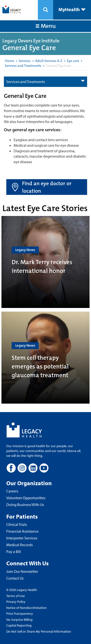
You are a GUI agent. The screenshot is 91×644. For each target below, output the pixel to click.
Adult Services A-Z (49, 61)
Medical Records (20, 545)
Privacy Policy (16, 602)
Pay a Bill (14, 552)
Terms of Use (16, 596)
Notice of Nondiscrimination (26, 608)
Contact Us (15, 578)
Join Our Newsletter (22, 571)
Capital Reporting (19, 625)
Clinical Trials (17, 524)
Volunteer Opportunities (26, 498)
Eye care (73, 61)
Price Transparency (20, 613)
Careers (12, 491)
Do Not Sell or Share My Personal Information (39, 631)
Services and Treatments (23, 66)
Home (9, 61)
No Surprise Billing (19, 620)
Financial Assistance (22, 531)
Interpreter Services (22, 538)
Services (25, 61)
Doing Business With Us (25, 505)
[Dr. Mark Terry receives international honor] (45, 262)
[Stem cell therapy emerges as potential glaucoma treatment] (45, 358)
